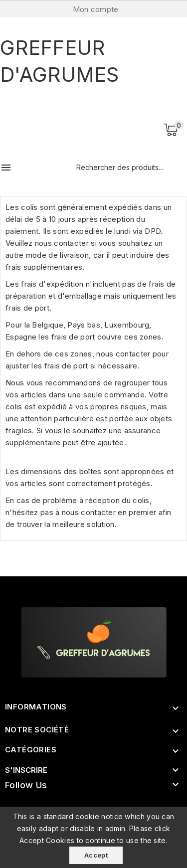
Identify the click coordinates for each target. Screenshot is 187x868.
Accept (96, 855)
